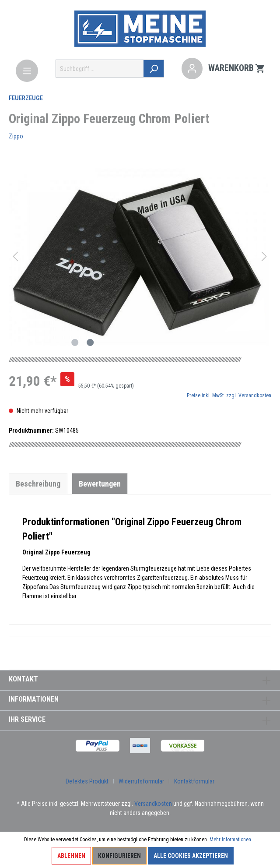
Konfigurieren (119, 856)
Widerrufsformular (141, 781)
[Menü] (27, 71)
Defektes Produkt (87, 781)
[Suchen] (154, 69)
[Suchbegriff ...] (100, 69)
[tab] (38, 483)
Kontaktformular (194, 781)
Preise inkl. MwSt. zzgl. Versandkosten (229, 395)
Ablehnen (71, 856)
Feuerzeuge (26, 98)
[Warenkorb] (237, 69)
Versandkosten (153, 804)
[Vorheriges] (15, 256)
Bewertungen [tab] (100, 484)
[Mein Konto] (192, 69)
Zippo (16, 136)
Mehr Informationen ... (233, 840)
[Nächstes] (264, 256)
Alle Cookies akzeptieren (191, 856)
